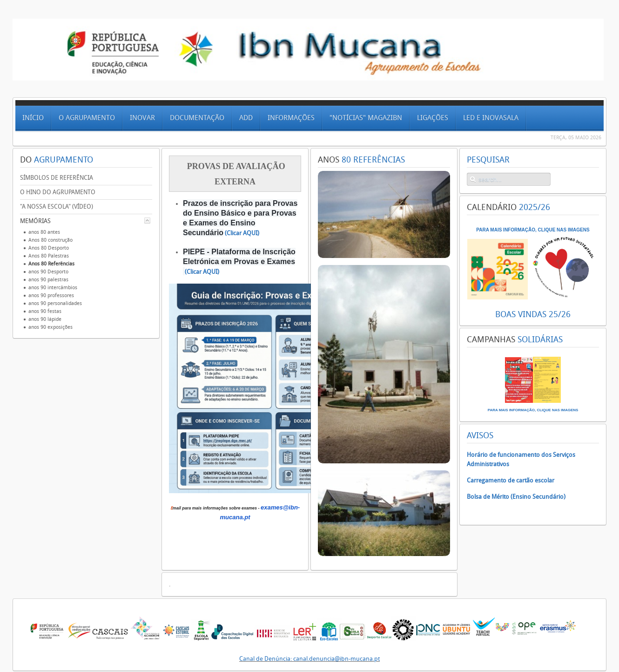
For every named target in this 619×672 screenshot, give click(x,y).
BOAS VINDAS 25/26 (533, 314)
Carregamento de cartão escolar (511, 480)
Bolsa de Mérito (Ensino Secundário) (516, 497)
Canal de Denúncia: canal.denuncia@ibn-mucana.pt (309, 659)
